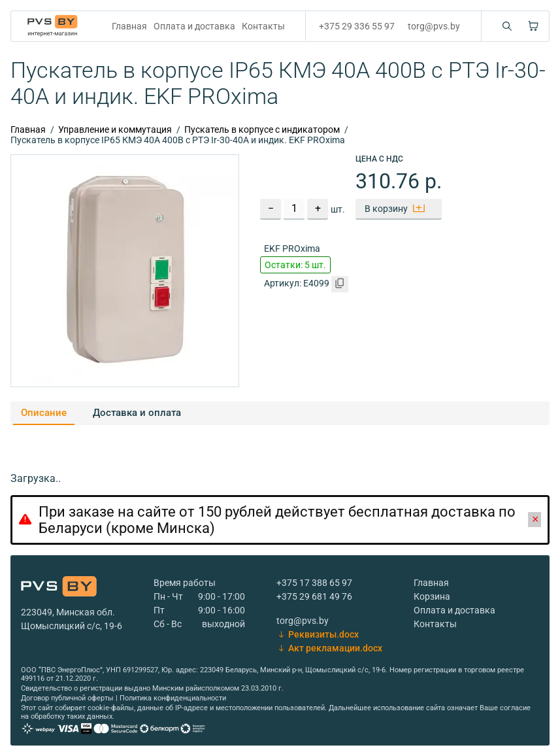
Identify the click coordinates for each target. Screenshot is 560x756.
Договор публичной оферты (67, 698)
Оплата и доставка (194, 26)
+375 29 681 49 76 (314, 596)
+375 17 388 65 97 (314, 583)
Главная (129, 26)
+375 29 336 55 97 (357, 26)
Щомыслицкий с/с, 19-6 (72, 626)
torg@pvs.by (434, 26)
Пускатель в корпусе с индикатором (262, 129)
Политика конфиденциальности (173, 698)
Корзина (432, 596)
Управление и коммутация (115, 129)
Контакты (263, 26)
